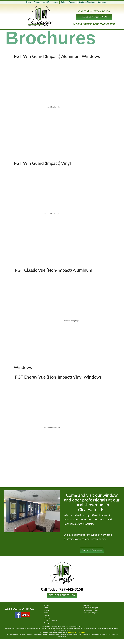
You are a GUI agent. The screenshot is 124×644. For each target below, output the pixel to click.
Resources (102, 2)
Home (28, 2)
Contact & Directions (87, 2)
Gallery (64, 2)
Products (37, 2)
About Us (47, 2)
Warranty (73, 2)
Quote (56, 2)
